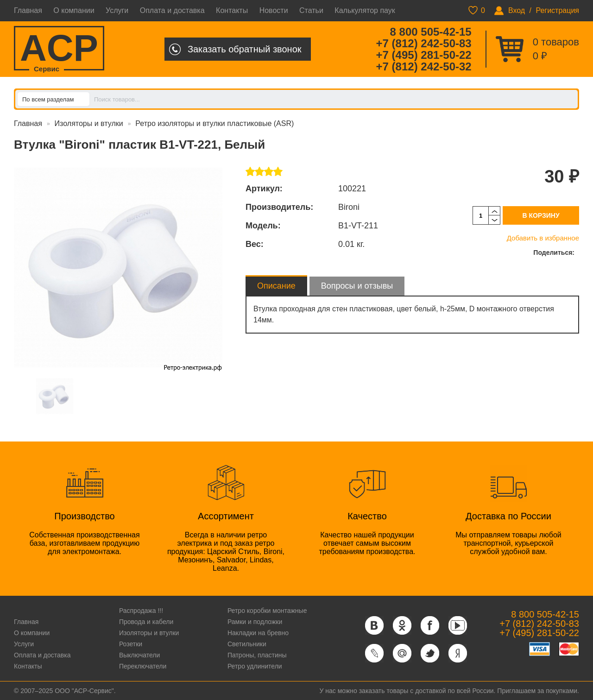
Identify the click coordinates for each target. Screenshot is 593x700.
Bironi (349, 207)
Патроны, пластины (257, 655)
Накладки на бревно (258, 633)
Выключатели (139, 655)
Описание (276, 286)
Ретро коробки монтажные (267, 611)
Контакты (232, 10)
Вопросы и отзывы (357, 286)
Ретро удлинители (255, 666)
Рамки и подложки (255, 622)
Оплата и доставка (172, 10)
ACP (59, 49)
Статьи (311, 10)
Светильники (247, 644)
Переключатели (143, 666)
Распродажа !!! (141, 611)
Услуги (117, 10)
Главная (28, 10)
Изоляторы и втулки (89, 123)
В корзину (541, 215)
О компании (74, 10)
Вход (517, 10)
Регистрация (557, 10)
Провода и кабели (146, 622)
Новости (274, 10)
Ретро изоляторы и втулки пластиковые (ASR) (214, 123)
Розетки (131, 644)
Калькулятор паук (365, 10)
